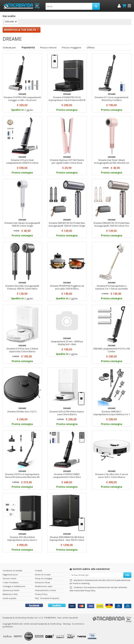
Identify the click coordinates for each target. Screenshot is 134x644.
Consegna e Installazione (14, 586)
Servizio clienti (9, 578)
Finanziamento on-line (45, 590)
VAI (127, 575)
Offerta (90, 47)
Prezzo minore (48, 47)
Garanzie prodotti (11, 590)
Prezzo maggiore (72, 47)
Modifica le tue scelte (20, 30)
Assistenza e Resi (10, 594)
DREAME (9, 22)
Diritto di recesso (43, 575)
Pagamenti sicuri (10, 575)
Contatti (39, 570)
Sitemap (67, 624)
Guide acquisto (10, 598)
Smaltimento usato (44, 586)
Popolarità (28, 47)
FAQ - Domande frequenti (47, 598)
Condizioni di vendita (12, 570)
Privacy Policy (90, 591)
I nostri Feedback (11, 582)
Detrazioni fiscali (42, 582)
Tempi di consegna (44, 578)
